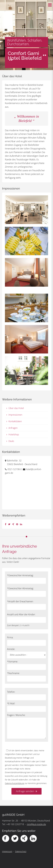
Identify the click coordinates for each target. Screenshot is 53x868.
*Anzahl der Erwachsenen (20, 601)
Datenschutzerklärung (15, 783)
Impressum (7, 851)
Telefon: (11, 692)
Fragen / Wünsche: (16, 715)
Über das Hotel (16, 408)
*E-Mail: (11, 703)
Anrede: (11, 649)
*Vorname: (13, 662)
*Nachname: (13, 673)
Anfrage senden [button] (25, 791)
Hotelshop (14, 434)
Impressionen (15, 415)
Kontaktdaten (15, 421)
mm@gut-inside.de (36, 824)
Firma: (10, 637)
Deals (11, 441)
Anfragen (13, 428)
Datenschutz (21, 851)
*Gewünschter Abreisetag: (20, 588)
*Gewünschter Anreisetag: (20, 575)
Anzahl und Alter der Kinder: (21, 614)
